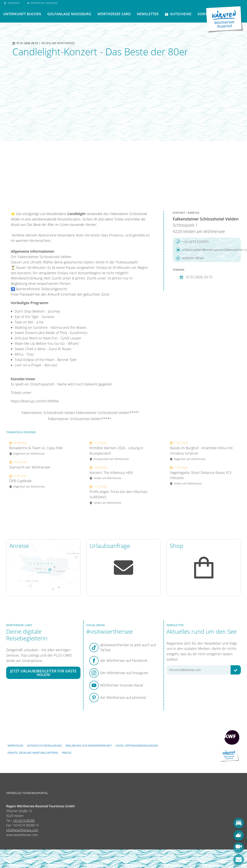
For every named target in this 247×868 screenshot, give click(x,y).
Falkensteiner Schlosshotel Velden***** (107, 413)
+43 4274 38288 (24, 821)
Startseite (12, 3)
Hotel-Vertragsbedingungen (137, 746)
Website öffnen (190, 258)
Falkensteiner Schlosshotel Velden (48, 413)
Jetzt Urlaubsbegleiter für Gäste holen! (43, 673)
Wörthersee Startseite (42, 3)
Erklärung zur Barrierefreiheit (89, 746)
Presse (67, 753)
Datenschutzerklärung (44, 746)
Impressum (15, 746)
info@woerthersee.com (22, 830)
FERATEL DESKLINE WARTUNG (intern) (33, 753)
